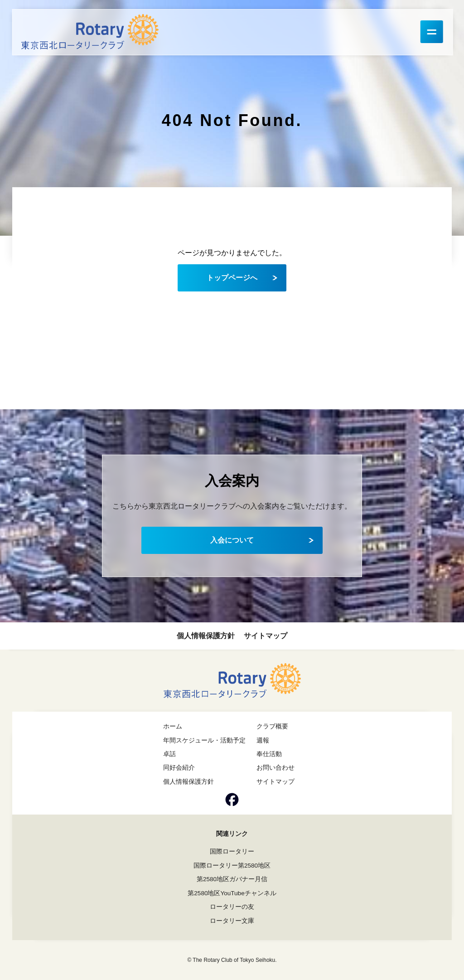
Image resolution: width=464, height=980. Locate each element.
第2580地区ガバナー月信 (232, 878)
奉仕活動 (269, 754)
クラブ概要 (272, 726)
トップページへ (232, 277)
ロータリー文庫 (232, 919)
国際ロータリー (232, 851)
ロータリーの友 (232, 906)
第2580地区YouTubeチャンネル (232, 892)
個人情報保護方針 (206, 636)
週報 (263, 740)
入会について (232, 540)
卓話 (169, 754)
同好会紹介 (179, 767)
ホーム (173, 726)
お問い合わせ (275, 767)
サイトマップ (266, 636)
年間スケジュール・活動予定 (204, 740)
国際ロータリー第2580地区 (232, 865)
